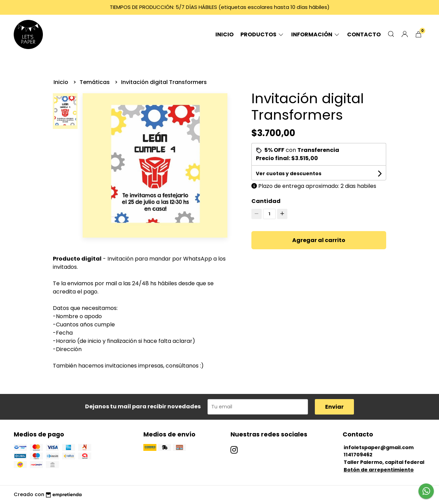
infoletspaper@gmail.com (379, 447)
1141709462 (358, 455)
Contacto (364, 34)
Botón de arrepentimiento (379, 470)
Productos (262, 34)
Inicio (224, 34)
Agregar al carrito (319, 240)
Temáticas (95, 82)
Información (316, 34)
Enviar (334, 407)
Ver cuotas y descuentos (289, 173)
